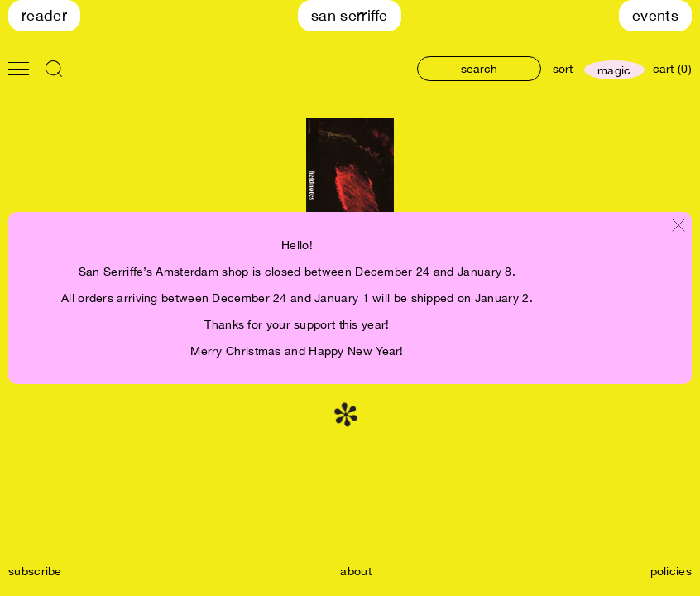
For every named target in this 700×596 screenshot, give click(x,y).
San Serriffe (350, 15)
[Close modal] (678, 226)
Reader (44, 15)
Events (655, 15)
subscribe (35, 571)
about (356, 571)
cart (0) (672, 69)
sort (563, 69)
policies (671, 571)
